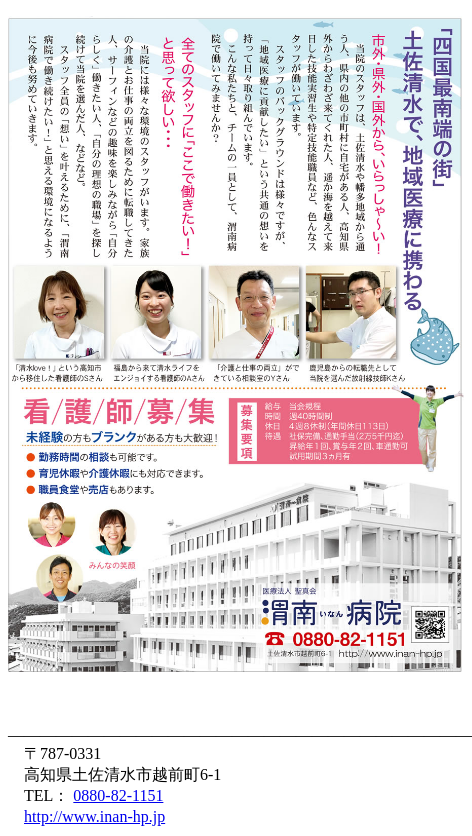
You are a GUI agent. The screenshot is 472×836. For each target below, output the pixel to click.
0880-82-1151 (118, 795)
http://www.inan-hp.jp (94, 816)
